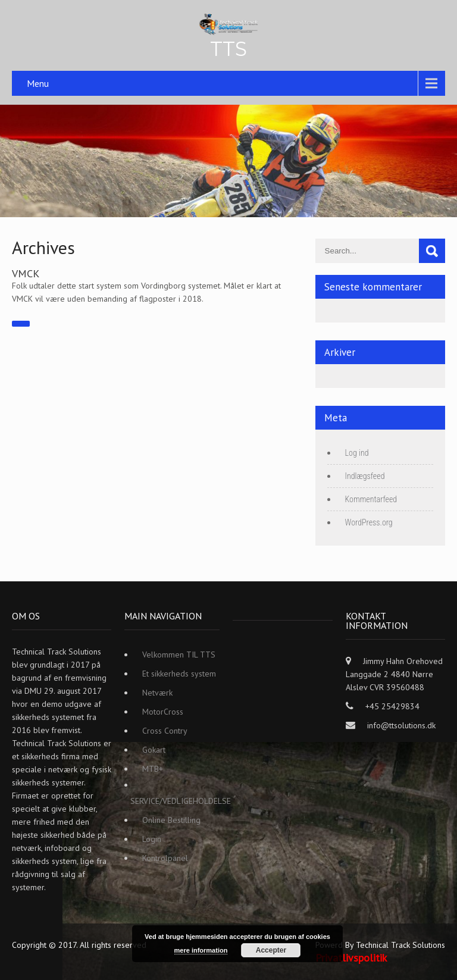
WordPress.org (369, 522)
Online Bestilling (171, 820)
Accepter (271, 950)
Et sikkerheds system (179, 674)
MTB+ (153, 769)
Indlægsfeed (365, 476)
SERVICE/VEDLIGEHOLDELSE (181, 801)
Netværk (157, 693)
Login (152, 839)
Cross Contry (165, 731)
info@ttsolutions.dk (401, 725)
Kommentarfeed (371, 499)
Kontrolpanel (165, 858)
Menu (38, 83)
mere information (201, 950)
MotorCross (163, 712)
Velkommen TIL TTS (179, 655)
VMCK (26, 273)
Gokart (154, 750)
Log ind (357, 453)
